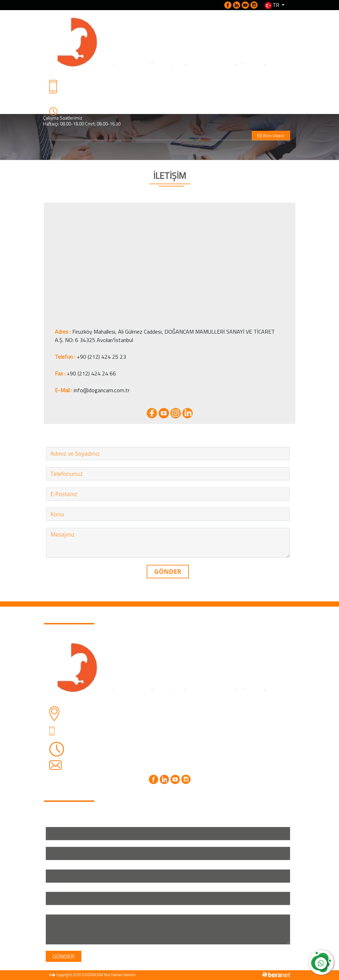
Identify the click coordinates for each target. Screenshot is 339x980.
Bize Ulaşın (271, 135)
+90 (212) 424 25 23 (101, 357)
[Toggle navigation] (65, 147)
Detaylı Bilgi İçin (62, 96)
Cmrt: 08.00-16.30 (109, 754)
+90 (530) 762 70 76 (65, 101)
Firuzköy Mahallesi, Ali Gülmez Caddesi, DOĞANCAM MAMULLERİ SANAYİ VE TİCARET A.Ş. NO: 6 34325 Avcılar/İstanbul (177, 713)
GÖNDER (168, 571)
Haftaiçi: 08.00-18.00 (112, 746)
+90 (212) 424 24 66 (91, 373)
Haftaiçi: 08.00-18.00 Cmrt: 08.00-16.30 (82, 124)
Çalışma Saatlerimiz (63, 118)
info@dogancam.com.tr (102, 390)
